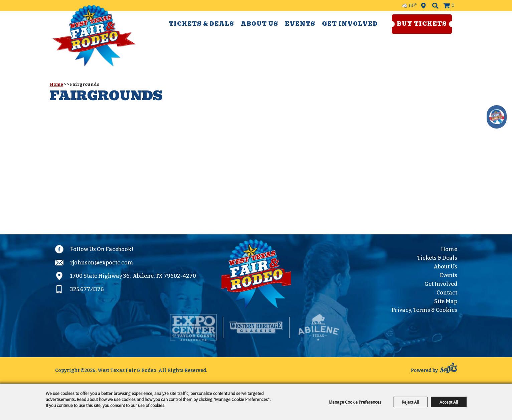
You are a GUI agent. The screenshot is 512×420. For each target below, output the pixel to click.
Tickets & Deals (201, 24)
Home (56, 84)
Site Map (446, 301)
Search (435, 6)
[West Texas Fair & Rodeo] (94, 36)
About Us (260, 24)
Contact (447, 293)
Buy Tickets (422, 24)
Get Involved (350, 24)
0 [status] (453, 6)
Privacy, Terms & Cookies (424, 310)
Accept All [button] (449, 402)
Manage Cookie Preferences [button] (355, 402)
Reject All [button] (410, 402)
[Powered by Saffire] (449, 369)
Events (300, 24)
